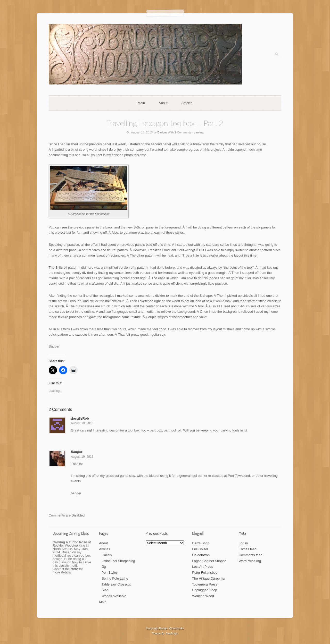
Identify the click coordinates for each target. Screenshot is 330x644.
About (163, 103)
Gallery (107, 555)
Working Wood (203, 596)
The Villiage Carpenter (209, 578)
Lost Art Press (203, 567)
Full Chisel (200, 549)
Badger (162, 132)
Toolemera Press (205, 584)
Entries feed (248, 549)
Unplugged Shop (205, 590)
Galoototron (201, 555)
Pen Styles (110, 573)
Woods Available (114, 596)
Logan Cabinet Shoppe (209, 561)
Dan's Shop (201, 543)
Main (141, 103)
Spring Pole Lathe (115, 578)
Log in (243, 543)
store (74, 569)
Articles (187, 103)
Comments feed (251, 555)
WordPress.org (250, 561)
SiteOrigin (172, 633)
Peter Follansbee (205, 573)
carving (199, 132)
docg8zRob (80, 418)
